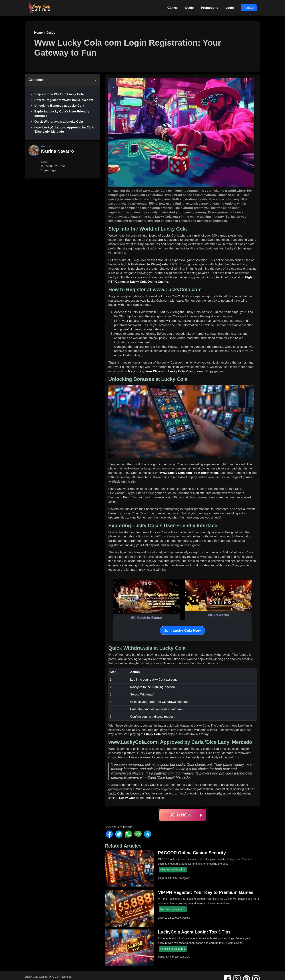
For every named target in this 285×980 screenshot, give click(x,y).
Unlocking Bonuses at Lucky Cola (59, 106)
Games (173, 8)
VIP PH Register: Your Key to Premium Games (206, 892)
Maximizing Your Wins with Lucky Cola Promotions (165, 371)
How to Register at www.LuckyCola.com (64, 100)
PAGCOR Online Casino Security (192, 853)
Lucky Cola (152, 734)
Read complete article (173, 870)
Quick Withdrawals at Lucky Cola (59, 122)
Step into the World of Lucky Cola (59, 94)
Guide (189, 8)
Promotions (210, 8)
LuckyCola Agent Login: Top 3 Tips (194, 932)
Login (230, 8)
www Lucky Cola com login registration (189, 473)
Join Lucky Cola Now (182, 630)
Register (249, 8)
